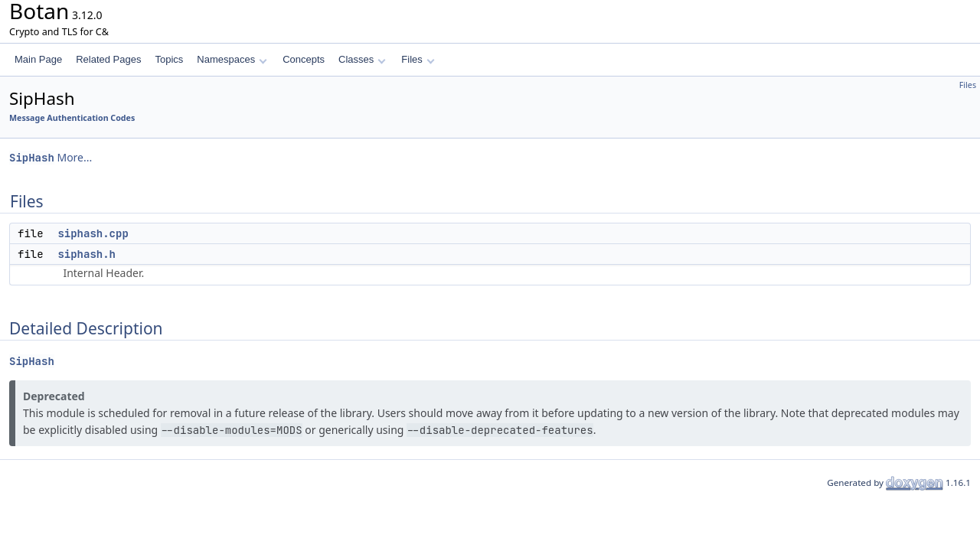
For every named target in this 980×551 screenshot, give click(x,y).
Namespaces (232, 59)
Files (418, 59)
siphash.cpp (93, 233)
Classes (362, 59)
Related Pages (108, 59)
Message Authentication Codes (72, 118)
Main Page (38, 59)
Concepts (304, 59)
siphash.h (87, 254)
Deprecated (54, 396)
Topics (169, 59)
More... (74, 157)
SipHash (32, 158)
